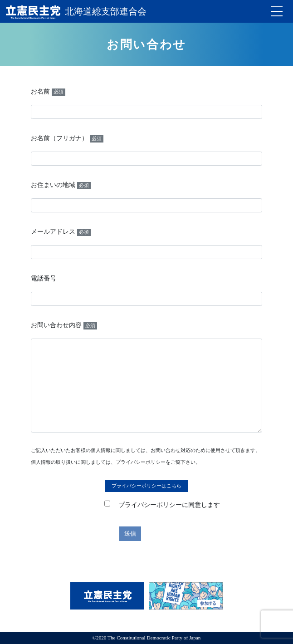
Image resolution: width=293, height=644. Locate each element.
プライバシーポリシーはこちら (146, 486)
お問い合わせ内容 (64, 326)
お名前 (48, 92)
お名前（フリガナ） (67, 139)
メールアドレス (61, 232)
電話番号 (44, 278)
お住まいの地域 (61, 185)
